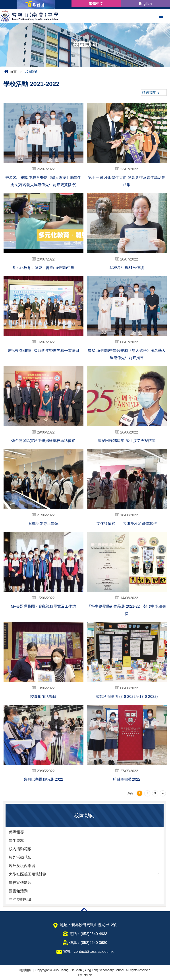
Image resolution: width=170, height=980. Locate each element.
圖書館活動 (18, 891)
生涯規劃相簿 (20, 899)
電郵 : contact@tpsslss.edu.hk (88, 952)
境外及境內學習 (22, 866)
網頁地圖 (25, 970)
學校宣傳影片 (20, 883)
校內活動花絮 (20, 849)
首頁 (13, 72)
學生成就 (16, 841)
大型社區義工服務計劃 (28, 874)
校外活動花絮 (20, 857)
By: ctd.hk (85, 975)
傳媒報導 (16, 832)
